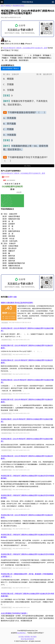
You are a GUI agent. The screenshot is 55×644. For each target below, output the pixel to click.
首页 (2, 6)
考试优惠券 (5, 323)
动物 (15, 297)
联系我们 (27, 637)
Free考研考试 (28, 2)
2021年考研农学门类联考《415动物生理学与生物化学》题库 (25, 48)
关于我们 (21, 637)
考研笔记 (8, 6)
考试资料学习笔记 (18, 6)
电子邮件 (34, 637)
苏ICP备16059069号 (27, 639)
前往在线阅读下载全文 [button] (11, 68)
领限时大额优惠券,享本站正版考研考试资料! (17, 303)
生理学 (10, 297)
